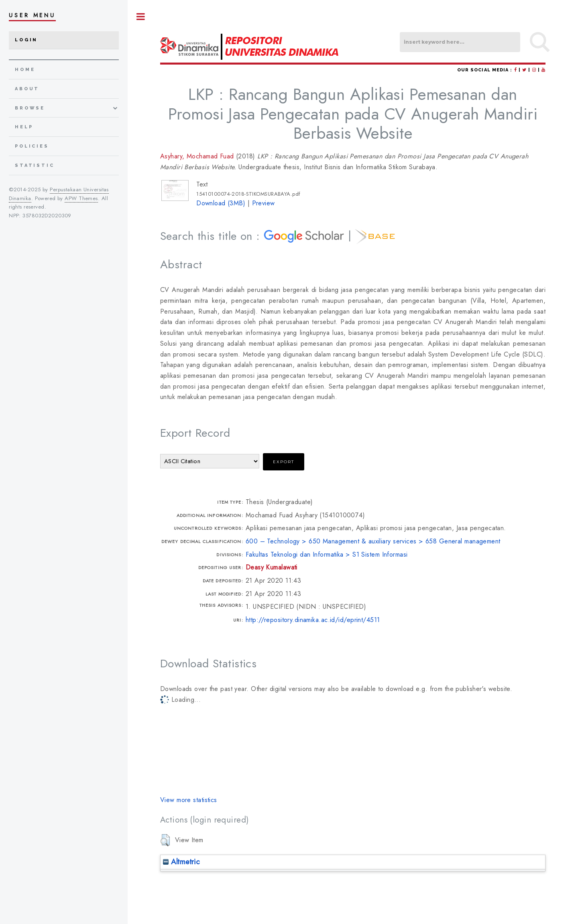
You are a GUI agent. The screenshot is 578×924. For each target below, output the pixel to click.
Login (26, 40)
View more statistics (189, 800)
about (27, 89)
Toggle (141, 17)
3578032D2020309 (47, 216)
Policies (32, 146)
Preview (264, 203)
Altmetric (181, 862)
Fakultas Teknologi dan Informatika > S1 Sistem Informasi (327, 554)
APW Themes (81, 198)
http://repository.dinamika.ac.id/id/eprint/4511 (313, 620)
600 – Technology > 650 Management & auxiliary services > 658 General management (373, 541)
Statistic (35, 165)
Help (24, 127)
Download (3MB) (221, 203)
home (25, 70)
